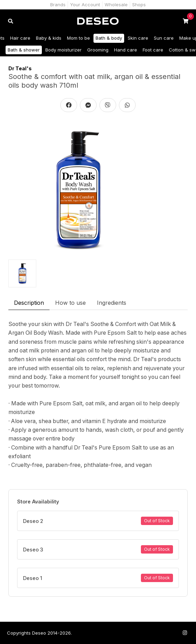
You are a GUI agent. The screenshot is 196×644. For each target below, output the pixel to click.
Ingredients (112, 303)
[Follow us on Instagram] (185, 633)
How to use (70, 303)
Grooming (98, 50)
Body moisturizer (63, 50)
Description (29, 303)
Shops (139, 5)
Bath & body (109, 38)
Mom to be (78, 38)
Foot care (153, 50)
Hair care (20, 38)
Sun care (164, 38)
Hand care (126, 50)
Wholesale (116, 5)
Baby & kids (49, 38)
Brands (58, 5)
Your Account (85, 5)
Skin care (138, 38)
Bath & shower (24, 50)
